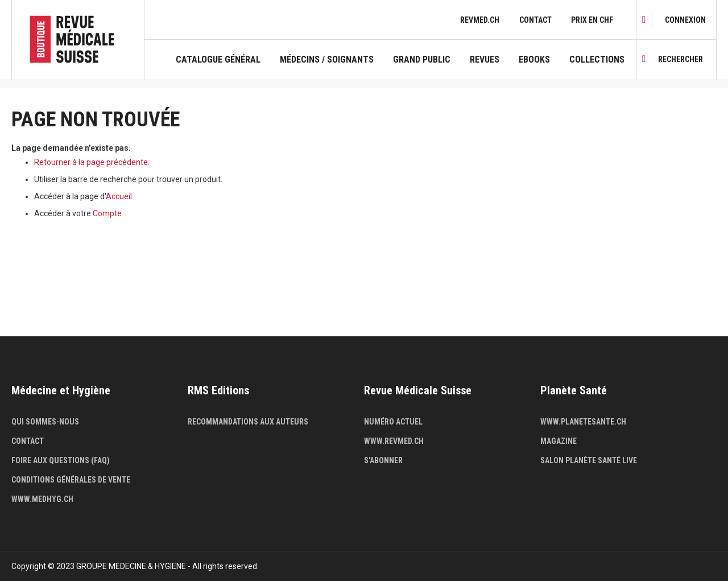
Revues (485, 60)
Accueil (119, 196)
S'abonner (383, 460)
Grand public (422, 60)
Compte (107, 213)
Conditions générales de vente (71, 480)
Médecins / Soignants (327, 60)
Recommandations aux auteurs (248, 422)
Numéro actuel (393, 422)
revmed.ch (480, 20)
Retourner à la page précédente (91, 162)
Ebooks (534, 60)
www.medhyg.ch (42, 499)
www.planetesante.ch (583, 422)
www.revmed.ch (394, 441)
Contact (535, 20)
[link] (685, 20)
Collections (597, 60)
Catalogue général (218, 60)
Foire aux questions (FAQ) (61, 460)
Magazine (559, 441)
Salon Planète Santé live (589, 460)
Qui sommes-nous (45, 422)
